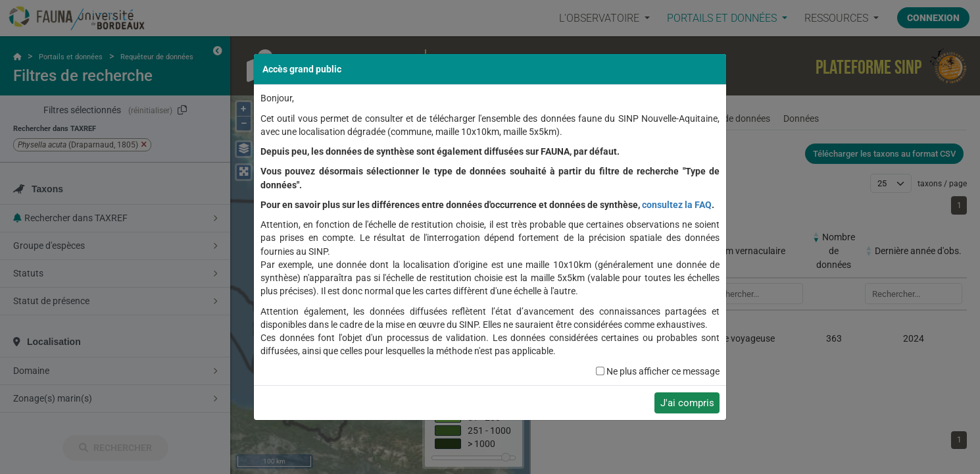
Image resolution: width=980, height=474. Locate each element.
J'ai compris (687, 403)
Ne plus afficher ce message (663, 371)
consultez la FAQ (677, 205)
